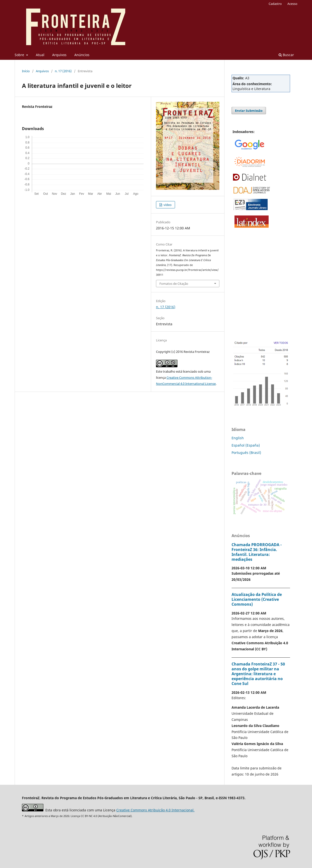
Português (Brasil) (246, 453)
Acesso (292, 4)
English (238, 438)
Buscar (286, 55)
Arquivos (59, 55)
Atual (40, 55)
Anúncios (82, 55)
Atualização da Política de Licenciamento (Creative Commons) (257, 599)
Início (26, 71)
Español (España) (246, 445)
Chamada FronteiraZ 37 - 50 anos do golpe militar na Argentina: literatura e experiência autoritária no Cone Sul (258, 674)
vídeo (167, 205)
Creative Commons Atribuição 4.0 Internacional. (155, 810)
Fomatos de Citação (174, 284)
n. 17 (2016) (63, 71)
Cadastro (275, 4)
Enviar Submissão (249, 111)
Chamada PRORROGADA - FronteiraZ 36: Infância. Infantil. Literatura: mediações (257, 552)
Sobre (20, 55)
